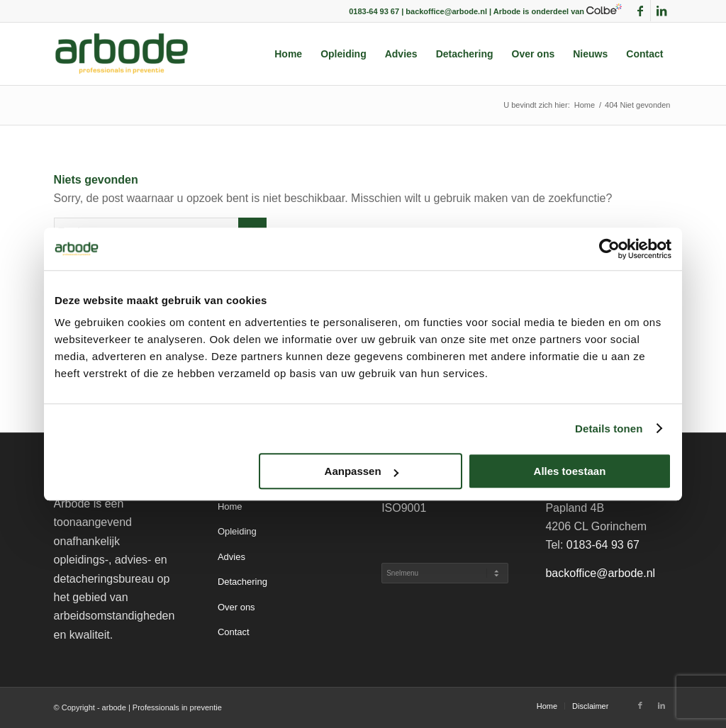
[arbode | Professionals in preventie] (122, 54)
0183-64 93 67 (603, 545)
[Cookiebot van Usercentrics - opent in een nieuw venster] (609, 249)
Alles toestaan (570, 471)
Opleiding (237, 531)
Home (230, 506)
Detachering (242, 582)
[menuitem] (288, 54)
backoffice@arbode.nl (600, 573)
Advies (231, 557)
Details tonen (609, 429)
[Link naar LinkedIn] (661, 11)
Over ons (236, 607)
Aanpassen (362, 471)
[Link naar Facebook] (640, 11)
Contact (234, 632)
